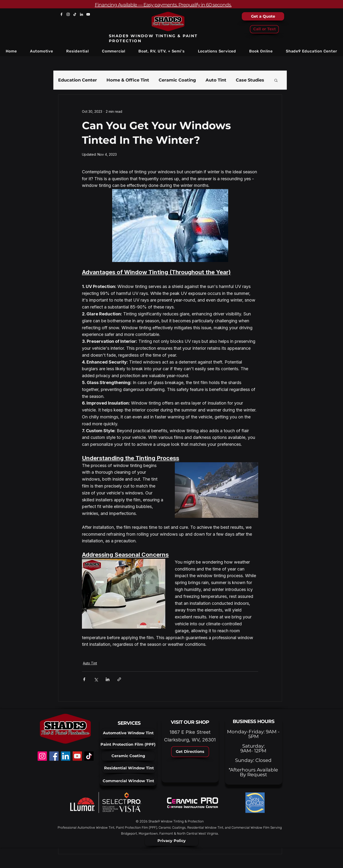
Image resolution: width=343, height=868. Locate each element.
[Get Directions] (190, 752)
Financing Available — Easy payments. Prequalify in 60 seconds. (163, 5)
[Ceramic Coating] (128, 756)
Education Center (78, 80)
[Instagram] (68, 14)
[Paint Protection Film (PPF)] (128, 745)
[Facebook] (61, 14)
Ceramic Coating (177, 80)
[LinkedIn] (81, 14)
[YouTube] (88, 14)
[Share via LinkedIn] (108, 679)
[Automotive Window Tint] (128, 733)
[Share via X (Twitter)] (96, 679)
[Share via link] (119, 679)
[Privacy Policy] (171, 841)
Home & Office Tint (128, 80)
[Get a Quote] (263, 16)
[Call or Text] (264, 29)
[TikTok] (75, 14)
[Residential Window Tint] (129, 768)
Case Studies (250, 80)
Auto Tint (216, 80)
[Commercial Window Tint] (128, 781)
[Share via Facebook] (84, 679)
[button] (41, 51)
